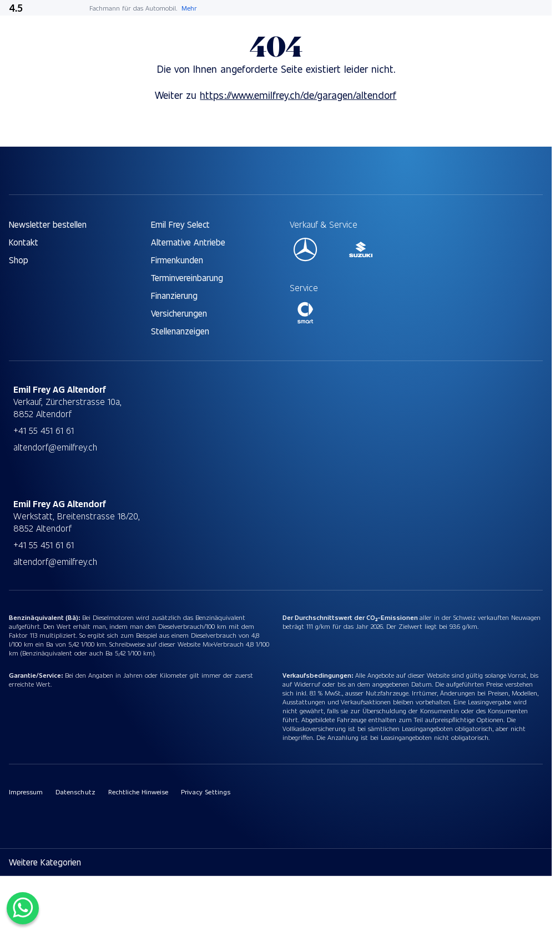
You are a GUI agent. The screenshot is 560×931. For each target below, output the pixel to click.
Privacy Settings (205, 792)
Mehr (189, 8)
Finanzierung (174, 295)
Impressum (26, 792)
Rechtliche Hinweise (138, 792)
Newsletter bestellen (48, 224)
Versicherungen (179, 313)
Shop (19, 260)
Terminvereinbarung (187, 277)
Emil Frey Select (180, 224)
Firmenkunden (177, 260)
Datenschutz (75, 792)
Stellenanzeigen (180, 331)
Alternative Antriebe (188, 242)
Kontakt (24, 242)
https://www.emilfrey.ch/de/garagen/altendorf (298, 95)
